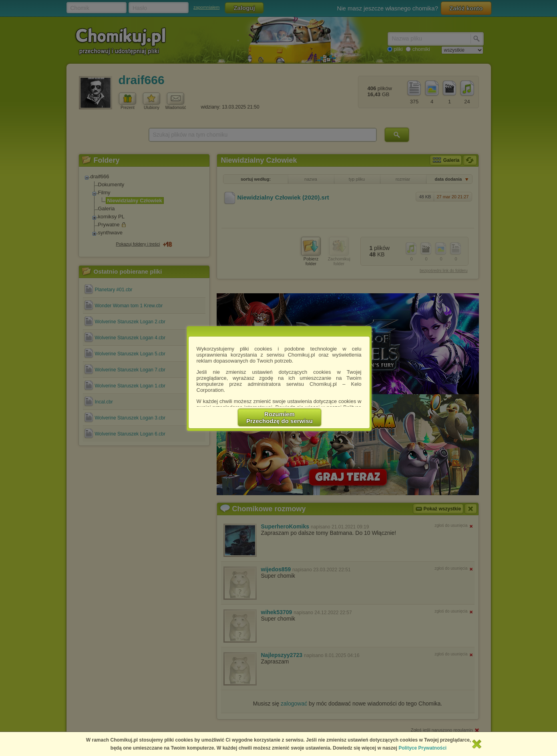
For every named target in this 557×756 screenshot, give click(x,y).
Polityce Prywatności (422, 748)
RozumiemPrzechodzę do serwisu (280, 417)
